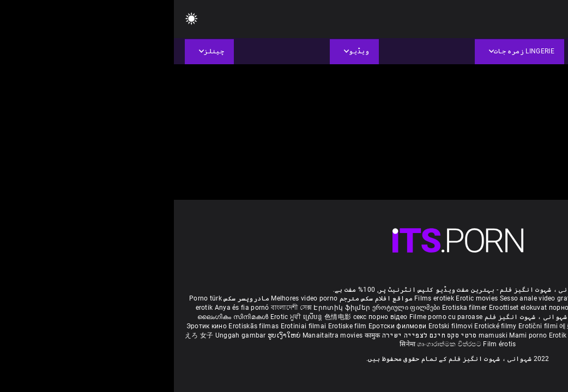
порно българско (403, 308)
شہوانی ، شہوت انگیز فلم (351, 317)
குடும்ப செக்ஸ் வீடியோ (468, 308)
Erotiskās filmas (80, 326)
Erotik (470, 326)
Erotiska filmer (292, 308)
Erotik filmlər (396, 335)
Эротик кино (34, 326)
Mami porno (354, 335)
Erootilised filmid (475, 335)
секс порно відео (207, 317)
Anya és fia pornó (68, 308)
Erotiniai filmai (131, 326)
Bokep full (431, 335)
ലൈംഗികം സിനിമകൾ (60, 317)
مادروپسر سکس (72, 298)
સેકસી (515, 308)
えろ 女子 (25, 335)
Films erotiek (260, 298)
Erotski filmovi (278, 326)
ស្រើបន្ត (140, 317)
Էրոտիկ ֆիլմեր (169, 308)
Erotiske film (174, 326)
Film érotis (325, 344)
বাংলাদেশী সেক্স (117, 308)
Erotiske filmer (503, 326)
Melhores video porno (130, 298)
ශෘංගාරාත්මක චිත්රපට (276, 344)
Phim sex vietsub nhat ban (444, 298)
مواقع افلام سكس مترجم (202, 298)
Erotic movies (304, 298)
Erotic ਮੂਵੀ (113, 317)
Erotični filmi (365, 326)
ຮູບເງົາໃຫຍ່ (111, 335)
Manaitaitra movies (160, 335)
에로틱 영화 (404, 326)
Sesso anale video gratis (364, 298)
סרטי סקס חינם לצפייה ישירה (256, 335)
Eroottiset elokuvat (345, 308)
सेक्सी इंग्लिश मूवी (439, 317)
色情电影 (165, 317)
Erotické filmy (322, 326)
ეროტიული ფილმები (233, 308)
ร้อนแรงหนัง (442, 326)
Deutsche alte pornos (520, 298)
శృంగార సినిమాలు (487, 317)
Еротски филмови (225, 326)
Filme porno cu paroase (272, 317)
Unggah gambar (68, 335)
